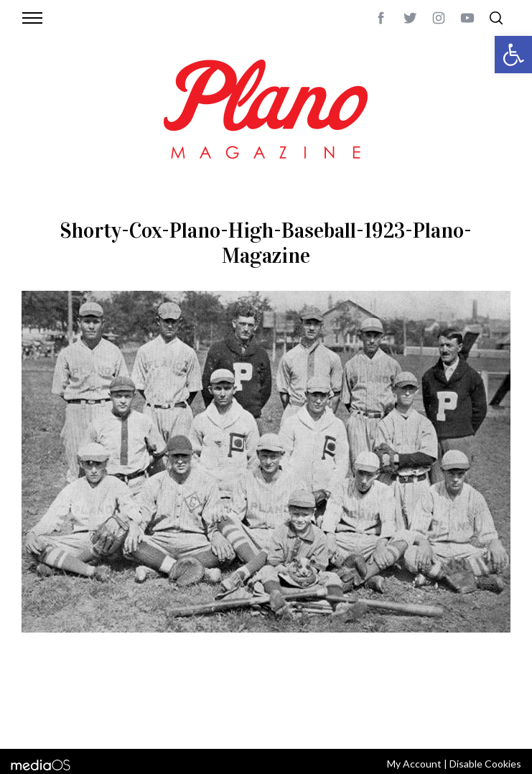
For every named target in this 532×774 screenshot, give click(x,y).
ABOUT (59, 701)
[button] (513, 55)
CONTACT (101, 701)
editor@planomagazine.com (223, 719)
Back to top (486, 701)
